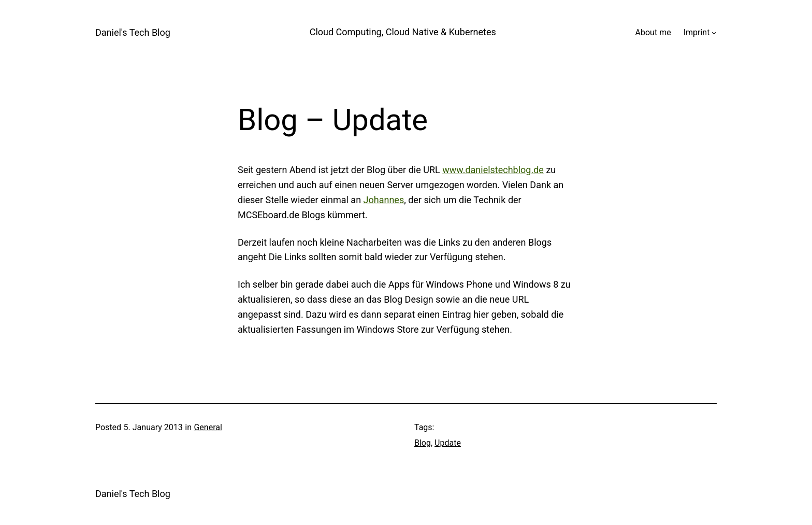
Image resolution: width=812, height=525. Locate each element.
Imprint (697, 32)
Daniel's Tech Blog (133, 32)
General (208, 427)
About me (653, 32)
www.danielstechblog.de (493, 170)
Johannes (384, 200)
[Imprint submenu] (714, 33)
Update (448, 443)
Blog (423, 443)
